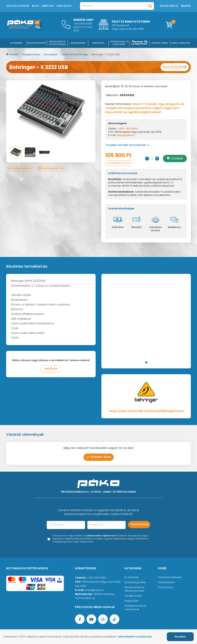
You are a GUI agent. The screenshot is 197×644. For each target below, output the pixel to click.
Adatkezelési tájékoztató (101, 536)
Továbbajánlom (20, 169)
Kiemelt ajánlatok (181, 43)
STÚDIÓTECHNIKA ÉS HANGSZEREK (119, 43)
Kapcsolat (64, 6)
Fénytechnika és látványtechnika (134, 589)
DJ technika (131, 577)
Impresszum (166, 587)
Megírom (51, 369)
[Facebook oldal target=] (80, 619)
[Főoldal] (24, 29)
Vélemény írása (99, 457)
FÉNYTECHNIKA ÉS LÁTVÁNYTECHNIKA (57, 43)
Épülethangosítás (135, 582)
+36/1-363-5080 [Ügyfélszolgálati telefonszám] (96, 578)
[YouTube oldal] (91, 619)
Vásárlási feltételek (170, 577)
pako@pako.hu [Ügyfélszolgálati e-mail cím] (94, 590)
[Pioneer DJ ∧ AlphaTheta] (139, 43)
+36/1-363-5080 (128, 129)
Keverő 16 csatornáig (75, 54)
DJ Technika (16, 43)
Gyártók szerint (160, 43)
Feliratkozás (140, 525)
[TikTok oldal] (114, 619)
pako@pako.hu (126, 135)
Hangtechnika (32, 54)
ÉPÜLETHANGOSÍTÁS (37, 43)
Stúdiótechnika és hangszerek (136, 608)
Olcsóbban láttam (119, 163)
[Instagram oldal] (103, 619)
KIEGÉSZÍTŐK (98, 43)
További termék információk (127, 145)
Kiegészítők (131, 601)
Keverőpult (51, 54)
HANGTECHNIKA (78, 43)
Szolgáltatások (18, 6)
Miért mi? (48, 6)
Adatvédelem (167, 582)
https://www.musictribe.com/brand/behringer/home (146, 411)
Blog (36, 6)
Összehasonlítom (51, 169)
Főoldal (13, 54)
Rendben (180, 637)
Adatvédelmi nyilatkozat (135, 637)
